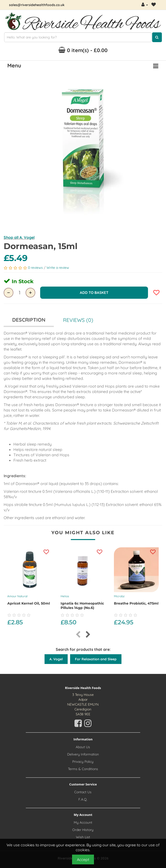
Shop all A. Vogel (19, 237)
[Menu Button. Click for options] (156, 66)
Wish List (83, 837)
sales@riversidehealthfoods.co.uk (37, 5)
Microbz (119, 596)
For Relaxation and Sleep (96, 659)
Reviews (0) (78, 320)
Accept (83, 859)
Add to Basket (94, 293)
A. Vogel (56, 659)
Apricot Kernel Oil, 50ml (29, 603)
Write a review (58, 268)
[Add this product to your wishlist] (46, 552)
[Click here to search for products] (157, 37)
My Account (83, 822)
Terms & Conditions (83, 769)
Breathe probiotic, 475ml (136, 603)
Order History (83, 830)
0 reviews (36, 268)
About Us (83, 747)
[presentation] (78, 635)
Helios (65, 596)
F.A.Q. (83, 799)
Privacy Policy (83, 762)
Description (29, 320)
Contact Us (83, 792)
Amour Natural (17, 596)
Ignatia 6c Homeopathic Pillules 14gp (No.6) (82, 606)
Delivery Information (83, 754)
